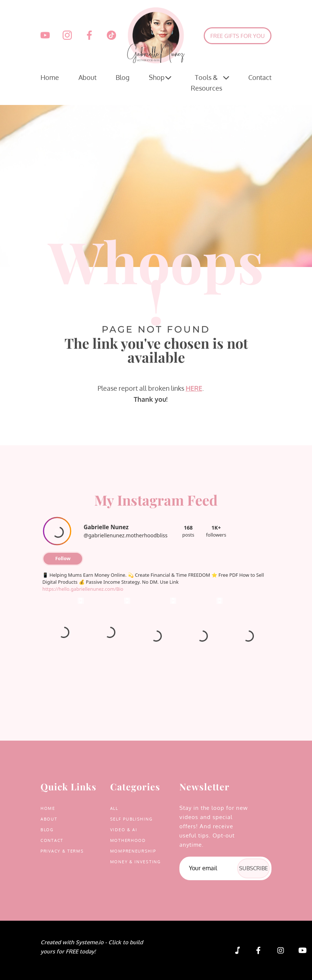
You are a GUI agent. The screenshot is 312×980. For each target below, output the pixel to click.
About (87, 77)
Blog (122, 77)
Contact (260, 77)
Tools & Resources (210, 82)
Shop (160, 78)
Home (50, 77)
